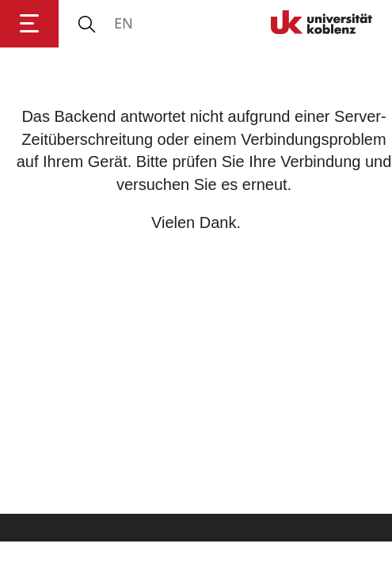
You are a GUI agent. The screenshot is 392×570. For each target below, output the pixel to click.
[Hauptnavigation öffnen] (29, 24)
